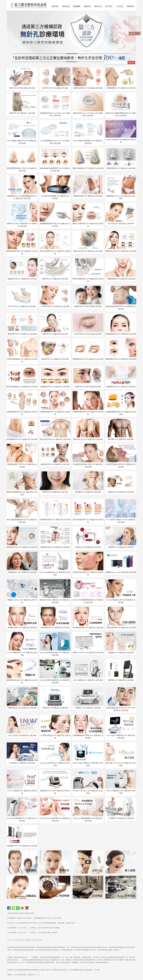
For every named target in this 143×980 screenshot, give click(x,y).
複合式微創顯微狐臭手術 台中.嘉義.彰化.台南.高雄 (22, 521)
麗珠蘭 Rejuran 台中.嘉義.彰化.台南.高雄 (121, 572)
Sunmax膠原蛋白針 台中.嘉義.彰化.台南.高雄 (22, 654)
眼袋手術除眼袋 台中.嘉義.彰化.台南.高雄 (22, 387)
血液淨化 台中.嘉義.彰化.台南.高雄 (88, 547)
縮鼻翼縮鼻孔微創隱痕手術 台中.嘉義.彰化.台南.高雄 (55, 169)
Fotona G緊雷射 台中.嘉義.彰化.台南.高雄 (22, 792)
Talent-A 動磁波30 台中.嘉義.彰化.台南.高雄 (121, 792)
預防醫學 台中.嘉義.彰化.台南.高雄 (88, 492)
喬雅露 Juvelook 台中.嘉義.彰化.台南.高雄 (22, 601)
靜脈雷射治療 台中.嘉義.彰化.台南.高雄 (55, 547)
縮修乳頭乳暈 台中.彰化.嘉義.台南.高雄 (88, 88)
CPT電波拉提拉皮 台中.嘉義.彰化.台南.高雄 (55, 737)
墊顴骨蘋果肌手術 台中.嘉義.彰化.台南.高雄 (22, 252)
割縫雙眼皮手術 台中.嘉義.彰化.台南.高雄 (88, 359)
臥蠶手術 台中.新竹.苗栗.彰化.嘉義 (88, 387)
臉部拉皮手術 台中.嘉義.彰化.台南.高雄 (88, 251)
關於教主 (55, 6)
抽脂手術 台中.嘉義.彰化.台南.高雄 (22, 113)
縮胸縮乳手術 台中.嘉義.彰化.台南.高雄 (121, 387)
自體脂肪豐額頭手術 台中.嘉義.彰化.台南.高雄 (121, 413)
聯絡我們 (130, 6)
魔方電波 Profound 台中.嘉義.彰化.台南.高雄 (121, 764)
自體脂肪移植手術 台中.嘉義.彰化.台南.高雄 (22, 413)
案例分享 (98, 6)
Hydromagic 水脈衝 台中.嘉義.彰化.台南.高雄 (88, 764)
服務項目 (88, 6)
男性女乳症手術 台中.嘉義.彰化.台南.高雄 (55, 439)
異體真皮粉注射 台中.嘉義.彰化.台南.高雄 (22, 547)
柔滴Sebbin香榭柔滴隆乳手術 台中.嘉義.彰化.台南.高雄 (121, 114)
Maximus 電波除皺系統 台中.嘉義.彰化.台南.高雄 (88, 819)
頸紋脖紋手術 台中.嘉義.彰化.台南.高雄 (55, 464)
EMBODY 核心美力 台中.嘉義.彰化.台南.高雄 (88, 792)
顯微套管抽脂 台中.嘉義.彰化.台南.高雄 (88, 196)
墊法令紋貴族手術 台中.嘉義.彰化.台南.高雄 (55, 252)
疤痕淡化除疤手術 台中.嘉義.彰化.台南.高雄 (88, 521)
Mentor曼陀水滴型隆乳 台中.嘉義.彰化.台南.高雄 (88, 142)
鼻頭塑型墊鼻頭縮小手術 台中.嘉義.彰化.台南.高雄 (22, 169)
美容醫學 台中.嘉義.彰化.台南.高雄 (121, 547)
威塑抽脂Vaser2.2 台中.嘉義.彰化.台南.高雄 (121, 197)
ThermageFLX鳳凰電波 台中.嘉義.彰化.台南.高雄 (121, 737)
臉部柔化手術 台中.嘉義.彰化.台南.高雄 (22, 279)
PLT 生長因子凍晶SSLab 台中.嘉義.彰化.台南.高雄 (121, 521)
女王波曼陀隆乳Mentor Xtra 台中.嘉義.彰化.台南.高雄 (55, 142)
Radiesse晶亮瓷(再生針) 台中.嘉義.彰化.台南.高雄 (55, 654)
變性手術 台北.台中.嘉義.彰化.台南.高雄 (88, 439)
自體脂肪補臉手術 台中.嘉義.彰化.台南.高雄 (55, 413)
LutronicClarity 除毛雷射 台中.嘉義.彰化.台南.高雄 (55, 819)
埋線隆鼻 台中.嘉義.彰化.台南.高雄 (121, 652)
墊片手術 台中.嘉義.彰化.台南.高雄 (121, 223)
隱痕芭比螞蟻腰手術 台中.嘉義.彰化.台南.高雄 (22, 493)
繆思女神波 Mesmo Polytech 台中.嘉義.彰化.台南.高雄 (88, 114)
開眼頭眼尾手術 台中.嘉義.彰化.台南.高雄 (121, 359)
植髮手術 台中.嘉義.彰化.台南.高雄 (121, 492)
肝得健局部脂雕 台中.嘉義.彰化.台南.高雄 (88, 627)
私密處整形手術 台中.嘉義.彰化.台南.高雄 (22, 439)
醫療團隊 (77, 6)
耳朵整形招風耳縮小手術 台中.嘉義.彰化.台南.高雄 (88, 466)
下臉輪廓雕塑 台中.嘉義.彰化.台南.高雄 (121, 279)
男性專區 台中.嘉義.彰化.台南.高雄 (121, 439)
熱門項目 (109, 6)
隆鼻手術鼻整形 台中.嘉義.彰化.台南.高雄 (88, 168)
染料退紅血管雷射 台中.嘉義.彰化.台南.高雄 (88, 573)
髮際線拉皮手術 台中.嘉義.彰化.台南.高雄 (121, 251)
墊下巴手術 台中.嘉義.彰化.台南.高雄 (22, 306)
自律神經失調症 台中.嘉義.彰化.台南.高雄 (55, 519)
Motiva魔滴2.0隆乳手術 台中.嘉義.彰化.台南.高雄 (22, 142)
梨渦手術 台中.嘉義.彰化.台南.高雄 (55, 492)
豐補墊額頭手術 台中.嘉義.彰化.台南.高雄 (121, 334)
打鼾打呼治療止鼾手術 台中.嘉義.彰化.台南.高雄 (121, 466)
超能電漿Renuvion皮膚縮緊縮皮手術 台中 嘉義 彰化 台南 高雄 (22, 197)
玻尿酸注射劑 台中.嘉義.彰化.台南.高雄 (22, 627)
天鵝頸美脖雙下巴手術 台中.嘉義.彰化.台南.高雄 (22, 466)
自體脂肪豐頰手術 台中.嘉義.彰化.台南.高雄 (88, 413)
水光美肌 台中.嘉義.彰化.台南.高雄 (22, 763)
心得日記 (120, 6)
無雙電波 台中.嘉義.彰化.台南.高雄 (121, 680)
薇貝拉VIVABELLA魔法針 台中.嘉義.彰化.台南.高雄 (55, 601)
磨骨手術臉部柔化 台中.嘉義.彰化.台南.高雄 (88, 280)
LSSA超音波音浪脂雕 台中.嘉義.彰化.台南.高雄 (55, 197)
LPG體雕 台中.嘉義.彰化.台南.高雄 (121, 818)
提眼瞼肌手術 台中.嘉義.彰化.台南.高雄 (55, 387)
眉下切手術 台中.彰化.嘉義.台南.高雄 (88, 334)
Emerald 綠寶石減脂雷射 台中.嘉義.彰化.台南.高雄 (55, 681)
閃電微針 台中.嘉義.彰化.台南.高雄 (88, 708)
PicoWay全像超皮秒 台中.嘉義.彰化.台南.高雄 (55, 573)
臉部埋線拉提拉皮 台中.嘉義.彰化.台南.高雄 (22, 681)
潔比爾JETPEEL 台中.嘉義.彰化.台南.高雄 (22, 846)
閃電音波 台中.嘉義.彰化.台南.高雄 (55, 708)
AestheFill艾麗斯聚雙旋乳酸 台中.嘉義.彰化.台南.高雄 (88, 601)
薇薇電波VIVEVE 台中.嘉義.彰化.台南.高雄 (55, 792)
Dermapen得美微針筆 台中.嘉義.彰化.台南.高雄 (22, 819)
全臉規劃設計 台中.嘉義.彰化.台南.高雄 (22, 572)
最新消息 (66, 6)
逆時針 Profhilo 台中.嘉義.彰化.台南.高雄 (88, 652)
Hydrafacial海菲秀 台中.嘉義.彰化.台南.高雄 (55, 764)
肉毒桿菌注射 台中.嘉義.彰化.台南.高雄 (55, 627)
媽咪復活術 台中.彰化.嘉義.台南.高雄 (88, 306)
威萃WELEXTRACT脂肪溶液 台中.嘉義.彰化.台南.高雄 (22, 225)
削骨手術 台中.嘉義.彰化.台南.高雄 (55, 279)
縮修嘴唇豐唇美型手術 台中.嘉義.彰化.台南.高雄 (55, 225)
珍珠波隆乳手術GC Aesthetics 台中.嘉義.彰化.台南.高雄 (55, 114)
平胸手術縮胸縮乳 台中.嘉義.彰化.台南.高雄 (22, 360)
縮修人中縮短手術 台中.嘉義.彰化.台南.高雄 (88, 225)
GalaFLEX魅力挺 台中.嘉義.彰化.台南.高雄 (121, 141)
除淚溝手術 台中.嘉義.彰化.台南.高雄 (55, 359)
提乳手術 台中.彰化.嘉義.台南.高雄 (55, 88)
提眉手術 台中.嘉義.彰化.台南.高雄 (55, 334)
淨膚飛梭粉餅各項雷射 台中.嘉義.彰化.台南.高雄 (88, 737)
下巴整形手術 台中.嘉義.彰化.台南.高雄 (55, 306)
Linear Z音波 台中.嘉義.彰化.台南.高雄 (22, 735)
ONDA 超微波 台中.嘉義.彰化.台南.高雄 (88, 680)
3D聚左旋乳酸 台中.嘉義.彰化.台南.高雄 (121, 627)
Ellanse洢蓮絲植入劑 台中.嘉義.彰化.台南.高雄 (121, 601)
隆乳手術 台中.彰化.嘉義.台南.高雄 (22, 88)
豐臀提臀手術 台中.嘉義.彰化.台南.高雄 (22, 334)
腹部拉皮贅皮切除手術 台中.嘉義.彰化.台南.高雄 (121, 308)
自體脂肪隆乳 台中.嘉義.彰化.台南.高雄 (121, 88)
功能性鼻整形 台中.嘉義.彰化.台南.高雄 (121, 168)
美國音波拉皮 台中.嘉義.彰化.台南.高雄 (22, 708)
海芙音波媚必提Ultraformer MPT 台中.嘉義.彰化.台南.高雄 (121, 709)
